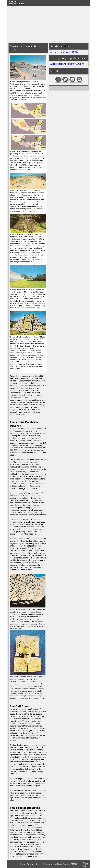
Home (23, 864)
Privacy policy (50, 864)
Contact (31, 864)
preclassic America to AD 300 (64, 52)
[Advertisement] (49, 24)
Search (39, 864)
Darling (17, 4)
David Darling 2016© (67, 864)
